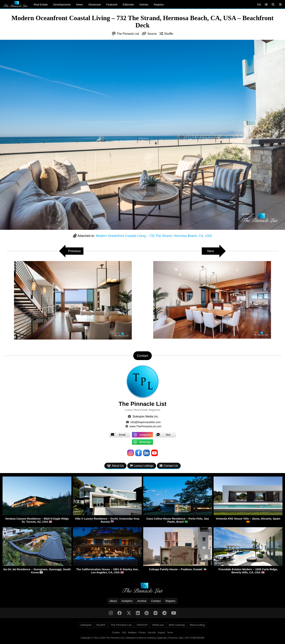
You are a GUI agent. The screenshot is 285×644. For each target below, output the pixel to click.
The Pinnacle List (128, 34)
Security (152, 633)
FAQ (124, 633)
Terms (170, 633)
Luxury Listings (142, 466)
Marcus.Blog (197, 625)
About (113, 601)
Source (152, 34)
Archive (142, 601)
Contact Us (169, 466)
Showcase (95, 4)
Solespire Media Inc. (146, 416)
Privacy (142, 633)
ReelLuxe (158, 625)
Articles (144, 4)
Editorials (128, 4)
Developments (62, 4)
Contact (156, 601)
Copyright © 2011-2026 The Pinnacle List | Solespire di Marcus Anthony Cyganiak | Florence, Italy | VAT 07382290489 (142, 638)
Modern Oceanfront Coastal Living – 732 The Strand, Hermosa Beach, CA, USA (154, 236)
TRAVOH (142, 625)
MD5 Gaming (177, 625)
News (79, 4)
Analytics (127, 601)
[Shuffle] (266, 4)
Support (161, 633)
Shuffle (169, 34)
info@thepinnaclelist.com (145, 422)
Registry (159, 4)
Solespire (86, 625)
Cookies (116, 633)
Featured (112, 4)
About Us (115, 466)
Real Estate (41, 4)
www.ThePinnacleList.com (145, 426)
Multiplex (132, 633)
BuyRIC (101, 625)
